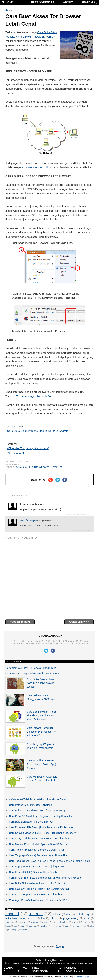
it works (35, 922)
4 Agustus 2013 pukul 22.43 (79, 514)
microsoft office (60, 922)
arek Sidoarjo (28, 520)
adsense (87, 922)
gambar (23, 922)
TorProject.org (15, 453)
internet (57, 467)
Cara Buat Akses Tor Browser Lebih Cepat (43, 20)
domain (32, 926)
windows (23, 930)
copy (23, 926)
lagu (46, 922)
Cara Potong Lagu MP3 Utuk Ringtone (31, 805)
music (75, 922)
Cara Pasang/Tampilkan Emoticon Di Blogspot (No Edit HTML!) (41, 732)
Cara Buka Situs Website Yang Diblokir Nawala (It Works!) (41, 683)
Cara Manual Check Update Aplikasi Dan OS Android (39, 844)
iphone (57, 914)
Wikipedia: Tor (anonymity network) (28, 448)
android (12, 914)
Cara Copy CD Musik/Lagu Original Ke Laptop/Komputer (41, 816)
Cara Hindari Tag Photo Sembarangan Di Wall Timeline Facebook (46, 878)
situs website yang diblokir (38, 167)
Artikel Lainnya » (79, 622)
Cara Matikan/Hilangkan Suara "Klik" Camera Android (39, 889)
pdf (85, 926)
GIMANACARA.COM (50, 636)
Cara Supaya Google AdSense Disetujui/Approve (33, 674)
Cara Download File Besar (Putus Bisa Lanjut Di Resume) (41, 827)
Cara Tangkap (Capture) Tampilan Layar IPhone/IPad (39, 855)
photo (54, 918)
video (69, 914)
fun (43, 918)
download (44, 926)
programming (71, 918)
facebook (10, 922)
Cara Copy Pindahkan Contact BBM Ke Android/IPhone (40, 839)
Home (8, 10)
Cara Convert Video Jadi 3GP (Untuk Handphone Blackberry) (43, 833)
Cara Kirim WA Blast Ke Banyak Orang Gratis (31, 668)
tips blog (12, 930)
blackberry (84, 914)
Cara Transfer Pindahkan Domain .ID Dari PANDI (36, 850)
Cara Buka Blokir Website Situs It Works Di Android (38, 431)
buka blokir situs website (33, 467)
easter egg (57, 926)
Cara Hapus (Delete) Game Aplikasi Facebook (35, 872)
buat (15, 926)
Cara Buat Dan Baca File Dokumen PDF (32, 822)
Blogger (60, 946)
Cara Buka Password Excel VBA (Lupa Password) (37, 811)
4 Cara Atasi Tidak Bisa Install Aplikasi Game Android (39, 799)
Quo (63, 977)
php (92, 926)
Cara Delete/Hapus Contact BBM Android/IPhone (36, 895)
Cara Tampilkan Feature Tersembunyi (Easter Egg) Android (41, 764)
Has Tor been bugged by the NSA (31, 396)
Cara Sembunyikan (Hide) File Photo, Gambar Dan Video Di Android (41, 715)
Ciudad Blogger (83, 977)
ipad (67, 926)
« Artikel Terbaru (20, 622)
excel (87, 918)
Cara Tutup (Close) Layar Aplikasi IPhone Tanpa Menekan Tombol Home (49, 861)
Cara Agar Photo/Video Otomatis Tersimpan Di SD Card (40, 900)
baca (8, 926)
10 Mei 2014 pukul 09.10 (81, 530)
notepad (76, 926)
